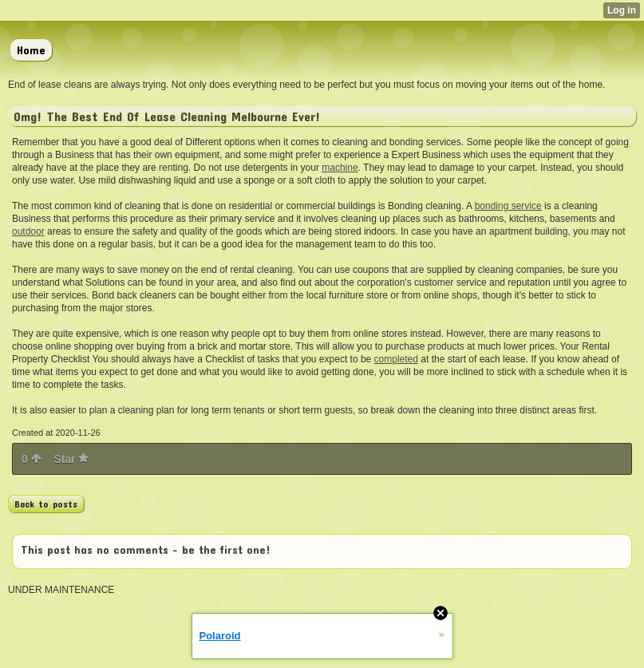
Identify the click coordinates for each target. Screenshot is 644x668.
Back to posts (46, 504)
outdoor (28, 231)
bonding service (508, 206)
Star (71, 459)
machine (340, 168)
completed (396, 359)
